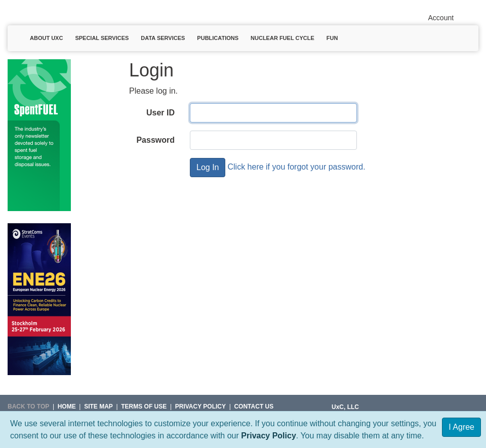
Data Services (163, 38)
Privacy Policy (269, 436)
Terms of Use (144, 406)
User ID (160, 113)
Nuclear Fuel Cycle (282, 38)
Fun (332, 38)
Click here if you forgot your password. (296, 167)
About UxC (46, 38)
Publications (218, 38)
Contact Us (254, 406)
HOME (67, 406)
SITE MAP (98, 406)
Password (155, 140)
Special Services (102, 38)
